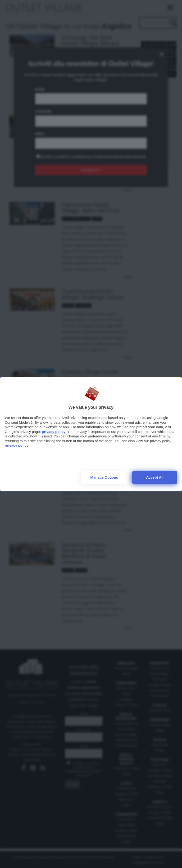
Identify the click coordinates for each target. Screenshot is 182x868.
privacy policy (54, 432)
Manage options (104, 477)
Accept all (155, 477)
